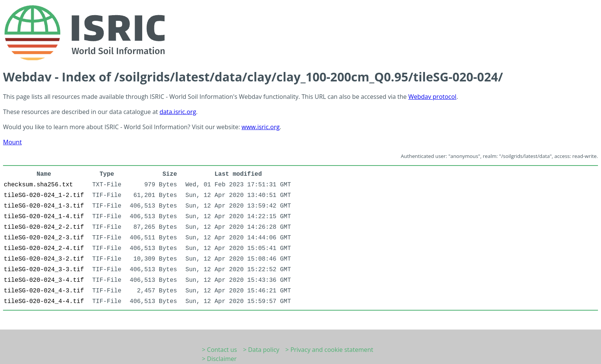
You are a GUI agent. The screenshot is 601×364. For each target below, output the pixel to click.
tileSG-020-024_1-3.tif (44, 206)
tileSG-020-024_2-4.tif (44, 248)
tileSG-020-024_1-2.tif (44, 195)
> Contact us (220, 350)
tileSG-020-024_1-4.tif (44, 217)
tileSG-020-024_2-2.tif (44, 227)
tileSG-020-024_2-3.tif (44, 238)
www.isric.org (260, 127)
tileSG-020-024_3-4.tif (44, 280)
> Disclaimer (220, 359)
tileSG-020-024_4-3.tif (44, 291)
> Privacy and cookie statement (330, 350)
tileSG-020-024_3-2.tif (44, 259)
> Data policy (261, 350)
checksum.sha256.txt (38, 185)
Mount (12, 142)
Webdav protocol (432, 97)
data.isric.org (178, 112)
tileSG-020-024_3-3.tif (44, 270)
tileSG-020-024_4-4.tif (44, 302)
